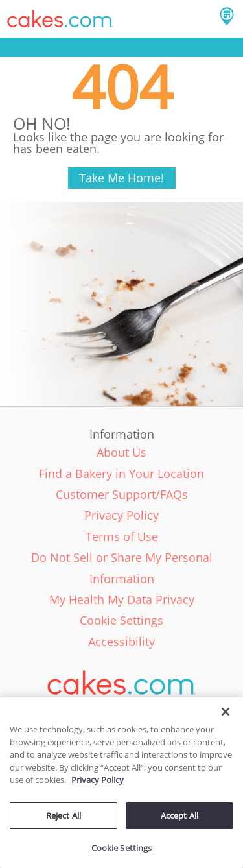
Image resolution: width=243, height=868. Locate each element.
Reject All (64, 815)
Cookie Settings (122, 848)
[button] (60, 19)
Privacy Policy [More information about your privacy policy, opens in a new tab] (98, 780)
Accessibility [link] (121, 642)
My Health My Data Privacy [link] (122, 599)
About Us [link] (121, 452)
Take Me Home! (121, 178)
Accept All (179, 815)
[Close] (226, 712)
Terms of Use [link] (122, 536)
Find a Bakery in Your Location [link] (121, 474)
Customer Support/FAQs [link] (122, 494)
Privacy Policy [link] (121, 515)
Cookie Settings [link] (121, 620)
